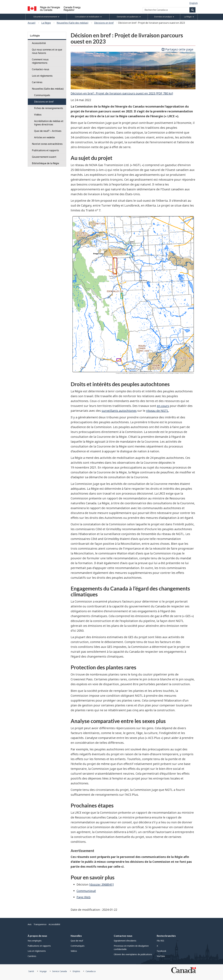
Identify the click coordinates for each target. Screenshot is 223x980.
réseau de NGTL (157, 411)
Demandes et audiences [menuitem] (129, 17)
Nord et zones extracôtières (47, 144)
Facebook (161, 951)
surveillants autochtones (119, 411)
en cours (163, 406)
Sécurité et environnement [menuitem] (46, 17)
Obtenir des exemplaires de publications (133, 954)
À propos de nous (37, 936)
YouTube (161, 956)
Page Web (84, 897)
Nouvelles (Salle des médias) (72, 23)
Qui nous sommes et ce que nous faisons (47, 51)
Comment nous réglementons (40, 61)
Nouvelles (76, 936)
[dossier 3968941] (101, 884)
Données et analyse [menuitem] (164, 17)
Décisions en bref (104, 23)
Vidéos (74, 951)
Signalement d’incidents (125, 941)
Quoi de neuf (77, 941)
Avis (30, 924)
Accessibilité (39, 43)
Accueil (32, 23)
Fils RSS (160, 941)
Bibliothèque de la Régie (45, 163)
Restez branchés (166, 936)
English (194, 3)
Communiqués (78, 946)
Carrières (37, 82)
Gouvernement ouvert (44, 157)
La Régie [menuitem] (189, 17)
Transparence (40, 924)
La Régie (46, 23)
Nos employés (35, 941)
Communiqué (86, 891)
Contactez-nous (41, 69)
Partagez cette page (178, 49)
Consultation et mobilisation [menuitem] (88, 17)
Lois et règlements (42, 76)
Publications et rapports (45, 150)
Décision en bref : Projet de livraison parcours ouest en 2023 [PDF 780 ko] (122, 93)
